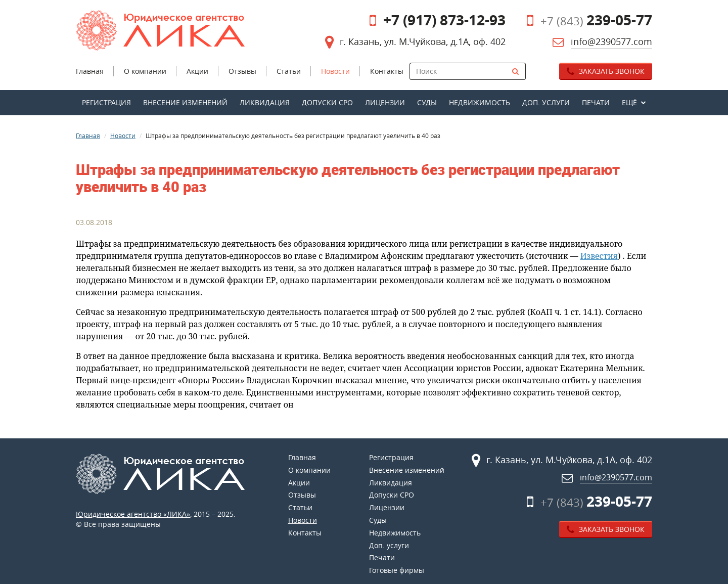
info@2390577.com (611, 41)
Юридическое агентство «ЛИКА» (133, 514)
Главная (88, 136)
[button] (634, 103)
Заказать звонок (606, 71)
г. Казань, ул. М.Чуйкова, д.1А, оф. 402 (423, 41)
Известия (599, 256)
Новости (123, 136)
